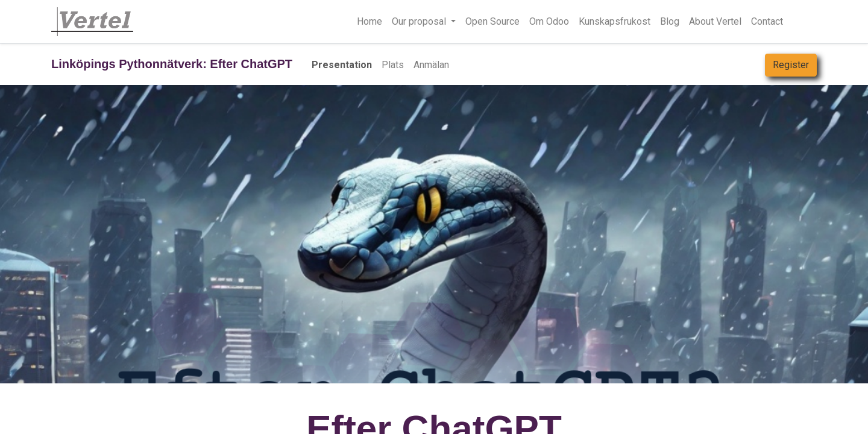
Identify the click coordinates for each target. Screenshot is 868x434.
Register (791, 65)
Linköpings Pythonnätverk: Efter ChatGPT (172, 64)
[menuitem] (370, 22)
